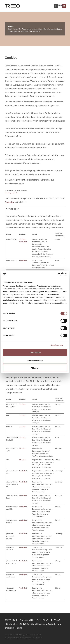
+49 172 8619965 (26, 624)
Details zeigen (57, 345)
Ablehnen (35, 368)
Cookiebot (10, 202)
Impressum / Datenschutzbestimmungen (20, 638)
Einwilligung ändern (12, 193)
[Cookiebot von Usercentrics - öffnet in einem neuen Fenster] (57, 274)
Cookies (39, 638)
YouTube (22, 239)
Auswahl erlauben (35, 360)
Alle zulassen (35, 353)
